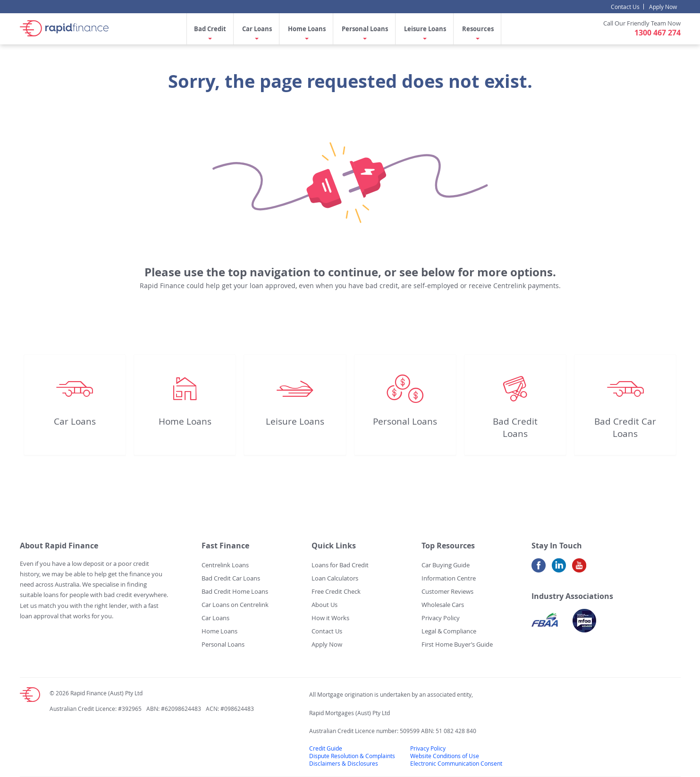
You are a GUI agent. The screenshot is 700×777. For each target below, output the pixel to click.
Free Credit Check (336, 591)
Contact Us (625, 7)
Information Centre (449, 578)
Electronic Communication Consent (456, 763)
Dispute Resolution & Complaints (352, 756)
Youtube (579, 569)
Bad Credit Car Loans (625, 427)
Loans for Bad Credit (340, 565)
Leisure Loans (425, 29)
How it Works (330, 618)
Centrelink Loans (225, 565)
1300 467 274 (658, 33)
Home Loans (307, 29)
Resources (478, 29)
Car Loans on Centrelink (235, 605)
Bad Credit (210, 29)
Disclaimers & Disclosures (344, 763)
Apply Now (663, 7)
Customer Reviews (447, 591)
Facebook (539, 569)
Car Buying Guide (446, 565)
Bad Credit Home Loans (235, 591)
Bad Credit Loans (515, 427)
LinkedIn (559, 569)
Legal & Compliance (449, 631)
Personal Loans (365, 29)
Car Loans (257, 29)
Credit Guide (326, 748)
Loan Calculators (335, 578)
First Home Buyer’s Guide (457, 644)
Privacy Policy (441, 618)
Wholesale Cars (443, 605)
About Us (325, 605)
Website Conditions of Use (445, 756)
